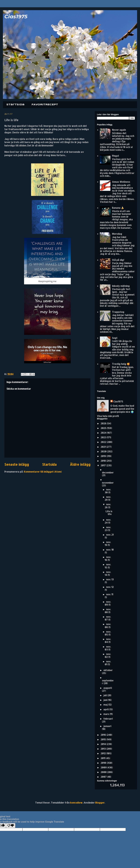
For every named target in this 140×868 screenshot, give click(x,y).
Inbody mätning (121, 286)
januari (107, 726)
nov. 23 (108, 529)
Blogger (100, 803)
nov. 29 (108, 498)
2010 (104, 763)
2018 (103, 461)
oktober (108, 670)
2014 (104, 744)
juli (105, 695)
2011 (103, 758)
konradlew (76, 803)
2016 (104, 735)
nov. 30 (108, 491)
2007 (104, 777)
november (108, 483)
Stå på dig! (118, 260)
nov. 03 (108, 648)
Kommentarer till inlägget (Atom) (43, 472)
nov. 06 (108, 626)
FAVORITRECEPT (45, 105)
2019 (104, 456)
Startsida (15, 105)
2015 (104, 739)
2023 (104, 437)
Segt (115, 338)
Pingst (116, 156)
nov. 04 (108, 641)
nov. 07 (108, 618)
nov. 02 (108, 655)
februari (108, 719)
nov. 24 (108, 521)
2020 (104, 451)
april (106, 709)
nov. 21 (110, 535)
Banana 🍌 (118, 208)
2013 (103, 749)
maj (106, 705)
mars (107, 714)
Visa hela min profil (108, 416)
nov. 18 (110, 550)
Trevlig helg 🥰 (121, 364)
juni (106, 700)
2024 (104, 433)
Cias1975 (16, 16)
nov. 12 (110, 587)
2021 (103, 447)
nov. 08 (108, 611)
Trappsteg (118, 312)
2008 (104, 772)
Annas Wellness (121, 182)
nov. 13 (110, 579)
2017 (103, 465)
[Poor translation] (11, 826)
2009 (104, 767)
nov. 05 (108, 633)
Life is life (109, 513)
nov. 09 (108, 603)
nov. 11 (110, 594)
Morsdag (117, 234)
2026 (104, 423)
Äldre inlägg (80, 464)
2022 (104, 442)
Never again (119, 130)
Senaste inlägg (17, 464)
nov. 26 (108, 506)
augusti (108, 688)
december (108, 472)
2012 (103, 753)
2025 (104, 428)
